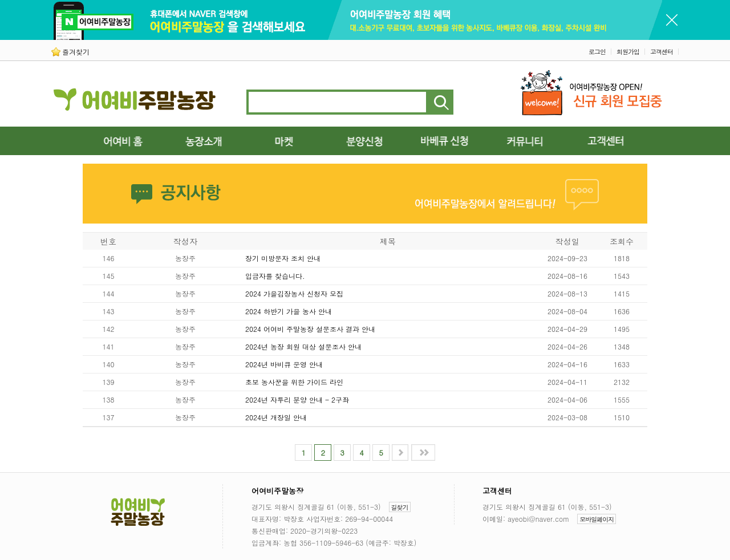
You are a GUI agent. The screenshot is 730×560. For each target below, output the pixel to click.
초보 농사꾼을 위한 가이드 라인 (294, 382)
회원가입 (628, 52)
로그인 (597, 52)
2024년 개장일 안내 (276, 417)
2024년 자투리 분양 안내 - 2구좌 (297, 399)
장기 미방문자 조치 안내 (283, 258)
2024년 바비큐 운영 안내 (284, 364)
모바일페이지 (597, 519)
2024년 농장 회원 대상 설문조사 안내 (303, 346)
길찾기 (400, 507)
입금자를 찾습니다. (275, 276)
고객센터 (662, 52)
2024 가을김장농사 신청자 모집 (294, 293)
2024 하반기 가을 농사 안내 (289, 311)
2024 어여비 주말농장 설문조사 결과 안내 (310, 329)
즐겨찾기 (70, 52)
